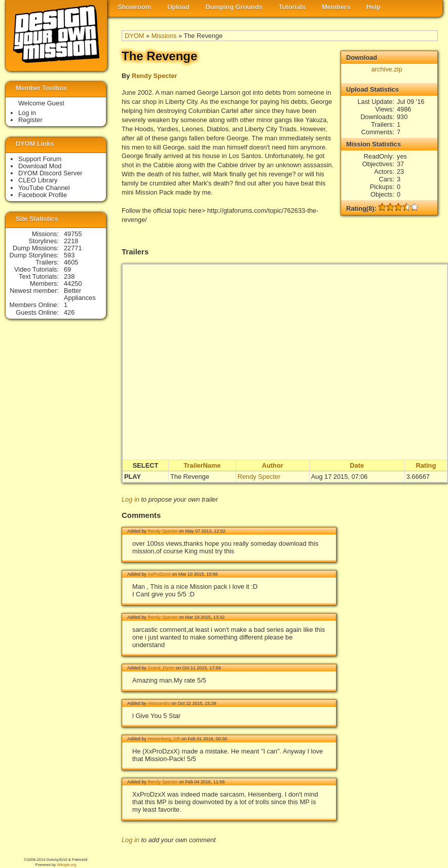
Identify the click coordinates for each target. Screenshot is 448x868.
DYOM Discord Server (50, 173)
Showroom (134, 7)
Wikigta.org (66, 865)
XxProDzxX (159, 574)
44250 (73, 284)
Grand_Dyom (161, 668)
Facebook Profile (43, 195)
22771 (73, 248)
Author (273, 465)
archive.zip (386, 69)
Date (357, 465)
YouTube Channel (44, 188)
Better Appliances (80, 294)
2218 (71, 241)
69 (67, 269)
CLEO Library (38, 180)
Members (336, 7)
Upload (178, 7)
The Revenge (190, 477)
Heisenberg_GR (164, 739)
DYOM (134, 36)
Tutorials (292, 7)
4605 (71, 262)
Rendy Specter (155, 76)
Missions (164, 36)
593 (69, 255)
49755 (73, 234)
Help (374, 7)
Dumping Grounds (234, 7)
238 (69, 276)
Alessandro (159, 703)
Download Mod (40, 166)
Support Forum (40, 159)
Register (30, 120)
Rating (426, 465)
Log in (130, 499)
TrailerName (202, 465)
